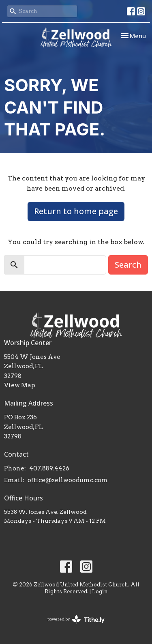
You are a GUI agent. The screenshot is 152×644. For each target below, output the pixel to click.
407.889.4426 (49, 468)
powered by (76, 619)
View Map (20, 385)
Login (100, 591)
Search (128, 265)
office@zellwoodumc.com (68, 480)
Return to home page (76, 211)
